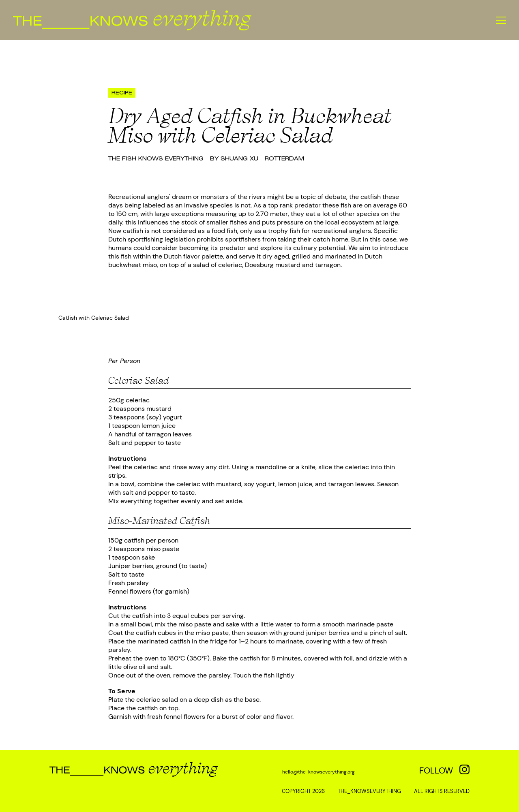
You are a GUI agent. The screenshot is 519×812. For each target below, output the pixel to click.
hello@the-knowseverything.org (318, 772)
